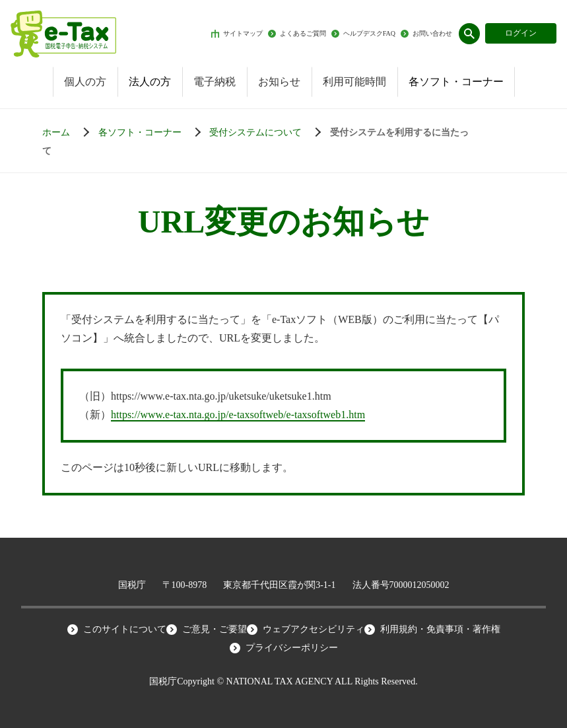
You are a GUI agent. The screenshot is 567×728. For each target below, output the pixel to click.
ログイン (521, 33)
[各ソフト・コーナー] (153, 133)
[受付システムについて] (268, 133)
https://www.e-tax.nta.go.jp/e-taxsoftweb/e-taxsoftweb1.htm (238, 415)
